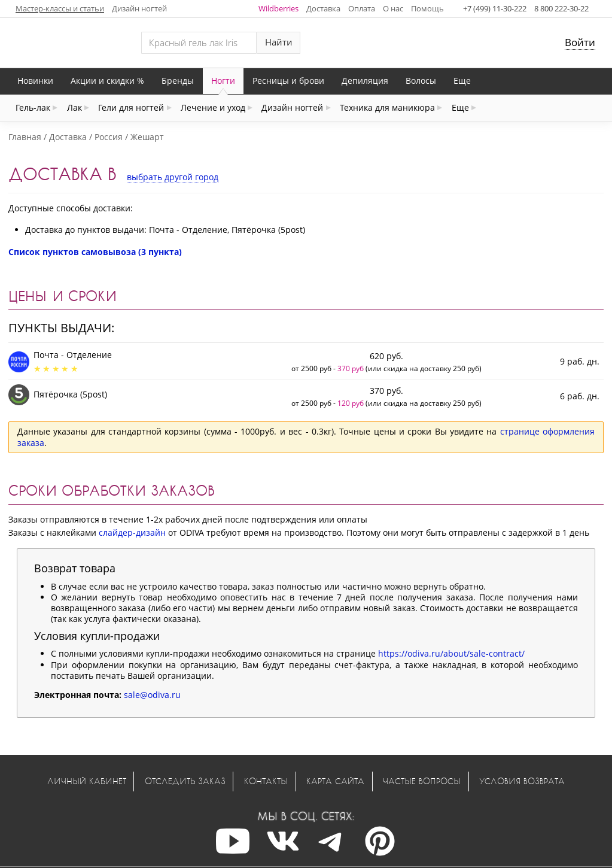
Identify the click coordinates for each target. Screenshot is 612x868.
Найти (279, 42)
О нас (393, 8)
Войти (580, 42)
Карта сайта (335, 781)
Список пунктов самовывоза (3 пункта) (95, 252)
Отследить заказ (185, 781)
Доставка (323, 8)
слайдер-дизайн (132, 532)
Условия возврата (522, 781)
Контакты (266, 781)
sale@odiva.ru (152, 695)
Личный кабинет (87, 781)
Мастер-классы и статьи (60, 8)
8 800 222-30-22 (561, 8)
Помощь (427, 8)
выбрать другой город (173, 177)
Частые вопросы (422, 781)
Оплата (362, 8)
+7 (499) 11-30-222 (495, 8)
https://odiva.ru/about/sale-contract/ (451, 653)
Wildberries (278, 8)
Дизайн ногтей (139, 8)
